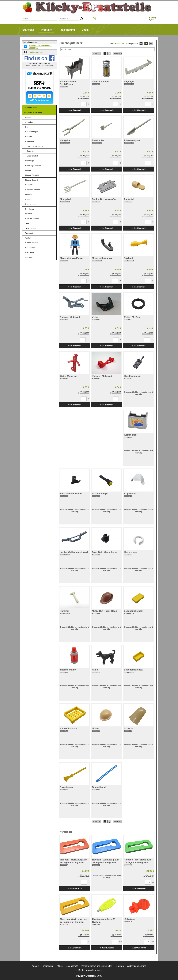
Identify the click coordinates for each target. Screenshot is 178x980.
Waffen (28, 238)
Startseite (28, 30)
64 (151, 43)
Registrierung (67, 30)
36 (141, 43)
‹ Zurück (97, 53)
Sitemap (120, 966)
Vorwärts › (118, 53)
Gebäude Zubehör (33, 190)
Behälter (29, 137)
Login (85, 30)
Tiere (27, 223)
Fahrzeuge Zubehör (33, 166)
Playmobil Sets (30, 108)
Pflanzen (29, 214)
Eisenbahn (30, 141)
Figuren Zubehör (32, 180)
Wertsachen (30, 248)
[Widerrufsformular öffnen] (89, 970)
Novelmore (30, 209)
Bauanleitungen (32, 132)
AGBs (60, 966)
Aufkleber (29, 122)
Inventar (29, 194)
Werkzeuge (30, 252)
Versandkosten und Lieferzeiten (97, 966)
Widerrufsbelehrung (137, 966)
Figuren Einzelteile (33, 175)
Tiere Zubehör (31, 228)
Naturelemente (31, 204)
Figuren (28, 170)
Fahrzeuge (30, 161)
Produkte (46, 30)
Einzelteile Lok (32, 156)
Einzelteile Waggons (35, 146)
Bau (27, 127)
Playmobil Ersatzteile (33, 112)
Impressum (48, 966)
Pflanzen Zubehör (32, 219)
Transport (29, 233)
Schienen (30, 151)
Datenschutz (72, 966)
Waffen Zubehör (32, 243)
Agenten (29, 117)
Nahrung (29, 199)
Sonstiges (29, 257)
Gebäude (29, 185)
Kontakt (36, 966)
